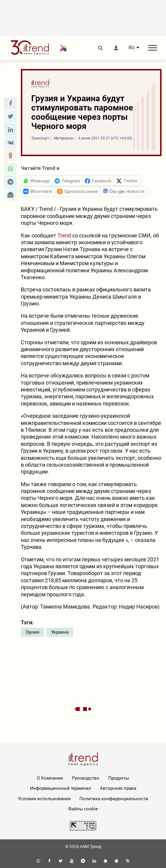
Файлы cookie (83, 809)
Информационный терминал (61, 788)
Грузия (32, 632)
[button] (10, 103)
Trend (64, 235)
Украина (60, 632)
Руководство (86, 778)
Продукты (119, 778)
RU (131, 48)
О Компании (50, 778)
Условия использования (44, 799)
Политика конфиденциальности (114, 799)
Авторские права (118, 788)
